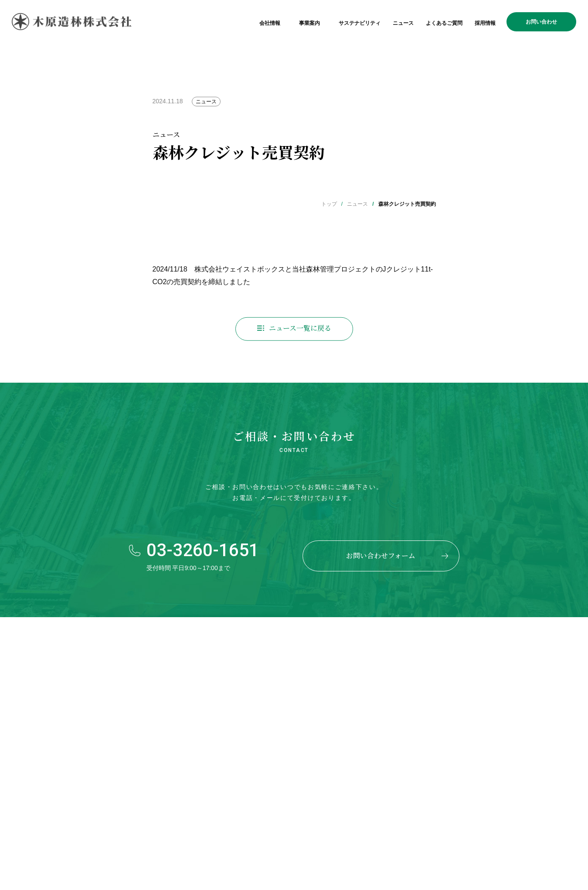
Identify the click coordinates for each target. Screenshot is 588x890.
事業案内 (309, 23)
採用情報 (485, 23)
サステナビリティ (360, 23)
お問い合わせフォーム (381, 555)
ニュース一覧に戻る (300, 332)
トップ (329, 204)
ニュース (403, 23)
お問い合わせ (541, 22)
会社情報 (270, 23)
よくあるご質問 (444, 23)
